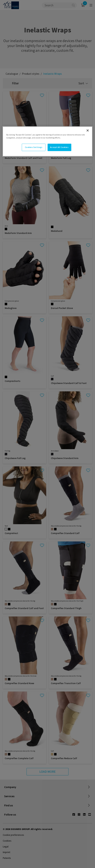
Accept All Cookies (59, 147)
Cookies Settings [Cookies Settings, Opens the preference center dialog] (34, 147)
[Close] (88, 131)
